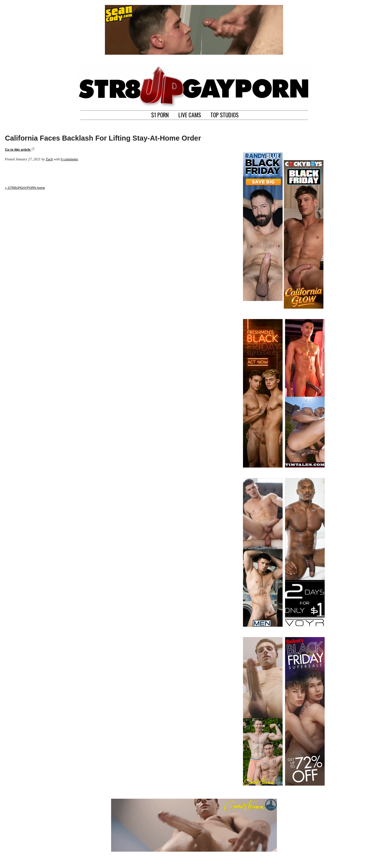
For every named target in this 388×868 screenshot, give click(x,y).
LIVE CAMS (190, 114)
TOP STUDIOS (224, 114)
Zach (49, 159)
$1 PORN (160, 114)
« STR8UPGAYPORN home (25, 188)
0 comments (69, 159)
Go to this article (20, 149)
